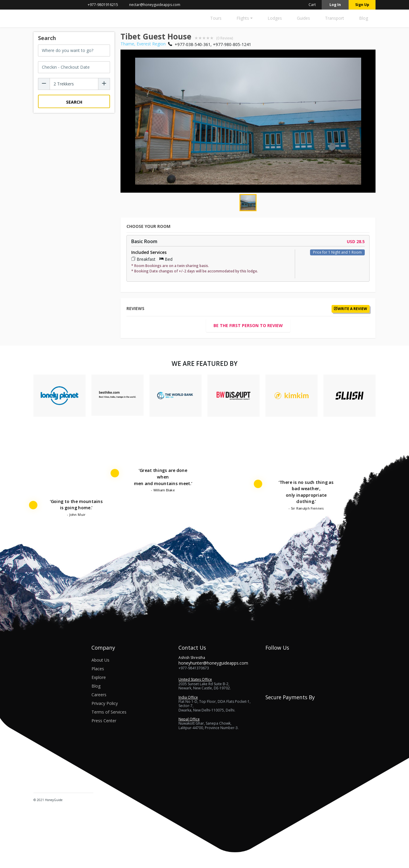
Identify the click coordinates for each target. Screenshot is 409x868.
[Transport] (335, 20)
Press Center (104, 721)
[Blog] (364, 20)
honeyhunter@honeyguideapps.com (213, 663)
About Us (100, 660)
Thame (127, 44)
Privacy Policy (105, 703)
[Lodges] (275, 20)
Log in (335, 5)
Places (98, 669)
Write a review (351, 309)
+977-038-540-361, (193, 45)
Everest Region (151, 44)
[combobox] (74, 50)
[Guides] (303, 20)
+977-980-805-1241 (232, 45)
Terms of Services (109, 712)
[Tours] (216, 20)
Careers (99, 695)
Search (74, 102)
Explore (99, 677)
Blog (96, 686)
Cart (309, 5)
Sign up (362, 5)
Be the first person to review (248, 325)
